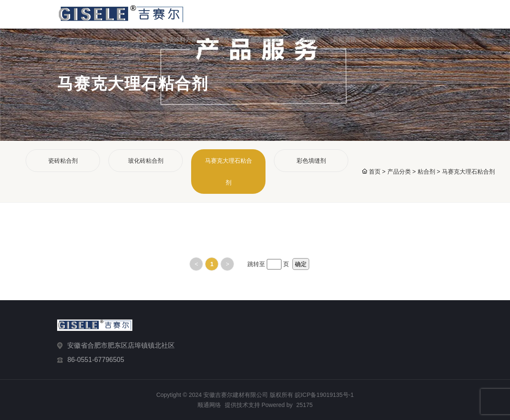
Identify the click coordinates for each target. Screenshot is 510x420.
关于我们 (421, 40)
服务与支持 (265, 40)
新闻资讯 (344, 40)
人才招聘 (306, 40)
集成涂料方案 (180, 40)
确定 (301, 264)
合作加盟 (383, 40)
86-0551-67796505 (96, 360)
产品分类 (224, 40)
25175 (304, 405)
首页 (142, 40)
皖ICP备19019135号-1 (324, 395)
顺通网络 (209, 405)
